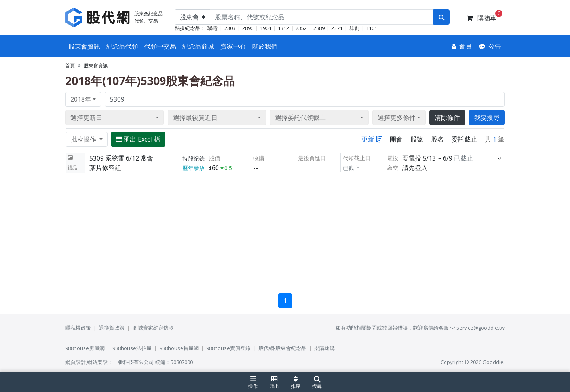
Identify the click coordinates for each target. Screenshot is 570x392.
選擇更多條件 (397, 117)
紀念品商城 (198, 46)
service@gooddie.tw (477, 328)
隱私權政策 (78, 328)
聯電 (213, 28)
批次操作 (84, 139)
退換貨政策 (112, 328)
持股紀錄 (194, 158)
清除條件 (447, 117)
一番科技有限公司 (133, 362)
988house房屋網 (85, 348)
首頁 (70, 65)
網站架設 (97, 362)
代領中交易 (160, 46)
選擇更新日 (86, 117)
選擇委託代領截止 (300, 117)
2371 (337, 28)
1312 (283, 28)
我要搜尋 (487, 117)
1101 (372, 28)
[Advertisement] (285, 231)
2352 (301, 28)
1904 (266, 28)
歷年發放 (194, 168)
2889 (319, 28)
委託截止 (464, 139)
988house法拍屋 (132, 348)
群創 (354, 28)
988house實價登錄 (228, 348)
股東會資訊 (84, 46)
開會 (396, 139)
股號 (417, 139)
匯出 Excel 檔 (138, 139)
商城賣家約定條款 (153, 328)
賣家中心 (233, 46)
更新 (372, 139)
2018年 (81, 99)
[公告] (490, 46)
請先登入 (415, 168)
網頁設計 (76, 362)
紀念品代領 (122, 46)
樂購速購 (325, 348)
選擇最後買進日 (195, 117)
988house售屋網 (179, 348)
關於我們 (265, 46)
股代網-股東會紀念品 (282, 348)
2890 (248, 28)
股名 (437, 139)
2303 (230, 28)
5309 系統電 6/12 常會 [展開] (121, 158)
